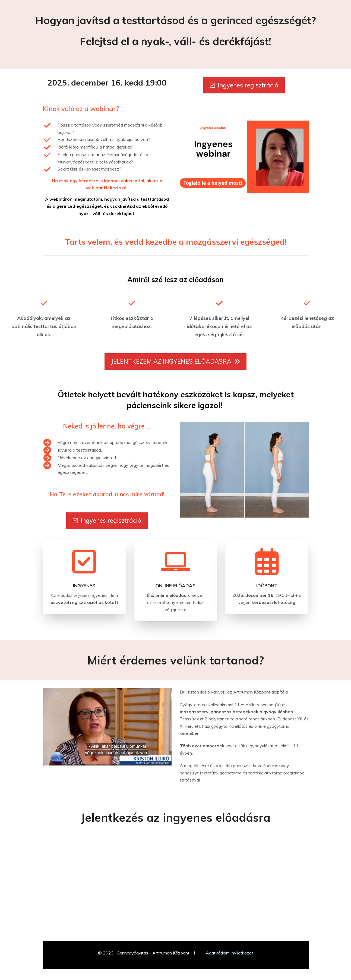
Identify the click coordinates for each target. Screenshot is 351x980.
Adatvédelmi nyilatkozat (230, 953)
